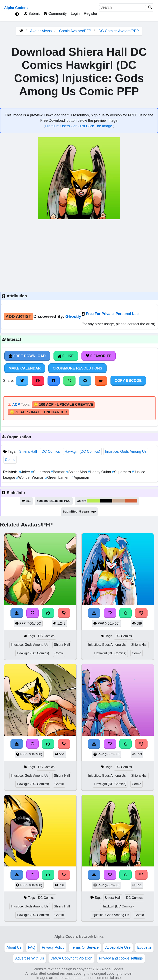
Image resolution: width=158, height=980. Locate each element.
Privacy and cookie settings (121, 958)
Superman (41, 472)
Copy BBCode (128, 381)
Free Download (27, 356)
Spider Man (77, 472)
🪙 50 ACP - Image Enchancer (38, 412)
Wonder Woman (31, 477)
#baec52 (93, 501)
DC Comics (51, 451)
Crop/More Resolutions (77, 368)
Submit (32, 14)
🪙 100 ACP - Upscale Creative (63, 405)
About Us (14, 947)
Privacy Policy (53, 947)
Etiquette (144, 947)
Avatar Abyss (41, 31)
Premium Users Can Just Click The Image (79, 126)
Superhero (122, 472)
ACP (16, 405)
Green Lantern (58, 477)
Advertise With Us (30, 958)
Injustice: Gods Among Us (126, 451)
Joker (25, 472)
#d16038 (131, 501)
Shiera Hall (28, 451)
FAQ (32, 947)
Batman (59, 472)
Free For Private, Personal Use (112, 314)
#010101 (106, 501)
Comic (10, 460)
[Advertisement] (79, 255)
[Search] (150, 7)
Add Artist (18, 316)
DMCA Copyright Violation (71, 958)
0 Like (66, 356)
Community (55, 14)
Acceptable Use (118, 947)
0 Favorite (99, 356)
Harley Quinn (100, 472)
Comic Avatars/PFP (76, 31)
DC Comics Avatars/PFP (119, 31)
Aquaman (80, 477)
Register (91, 14)
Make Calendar (25, 368)
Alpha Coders (16, 8)
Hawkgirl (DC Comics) (82, 451)
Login (75, 14)
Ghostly (73, 316)
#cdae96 (119, 501)
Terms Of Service (85, 947)
